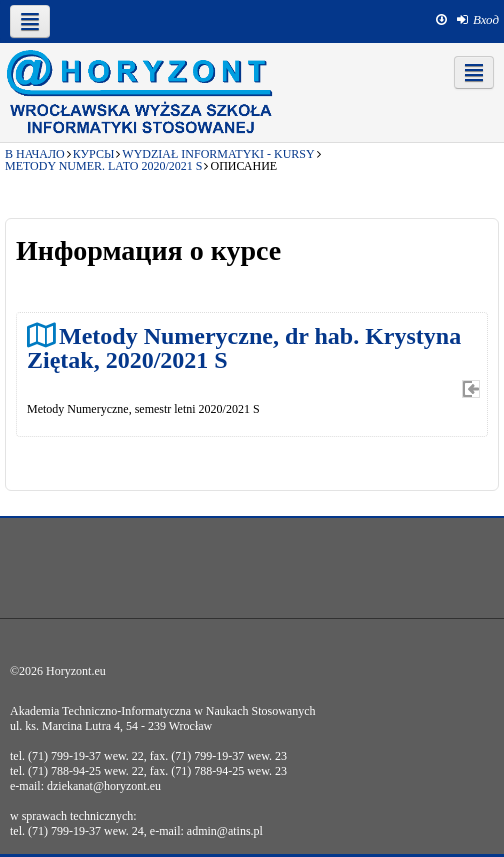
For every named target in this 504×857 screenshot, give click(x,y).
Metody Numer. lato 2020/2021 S (103, 166)
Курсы (94, 154)
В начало (35, 154)
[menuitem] (478, 20)
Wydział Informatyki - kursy (218, 154)
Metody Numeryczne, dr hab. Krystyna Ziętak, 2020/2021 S (244, 347)
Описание (243, 166)
